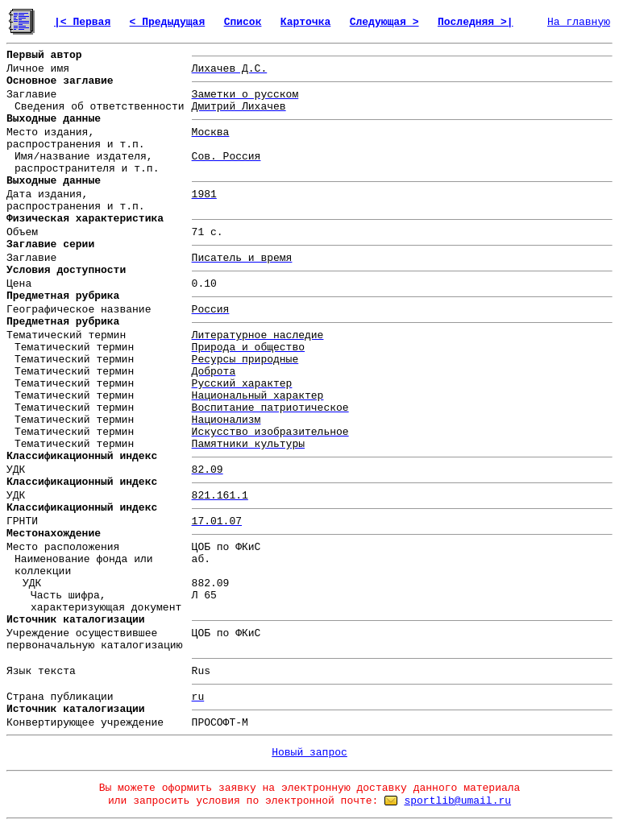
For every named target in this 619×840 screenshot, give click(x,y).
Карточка (305, 22)
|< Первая (82, 22)
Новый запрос (309, 753)
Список (243, 22)
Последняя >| (476, 22)
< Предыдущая (168, 22)
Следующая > (384, 22)
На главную (579, 22)
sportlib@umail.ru (457, 801)
